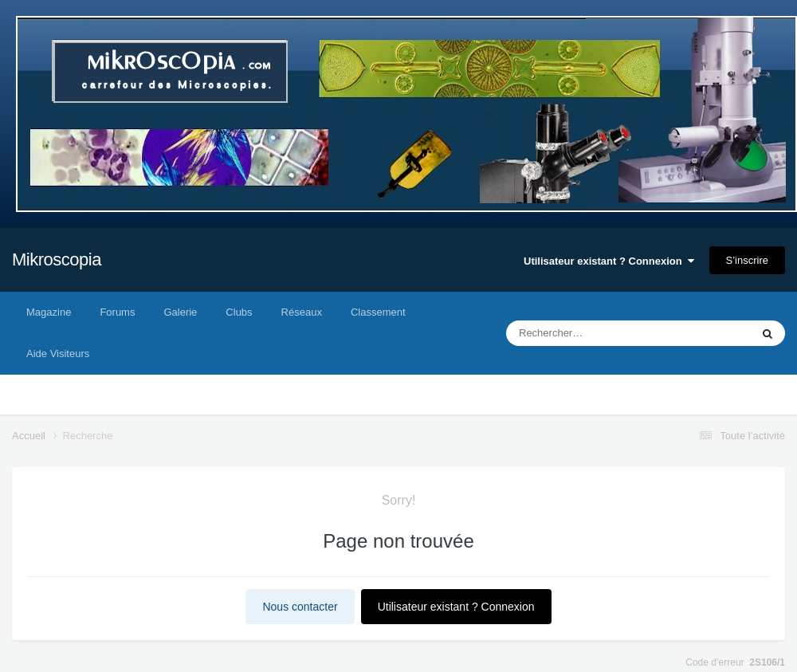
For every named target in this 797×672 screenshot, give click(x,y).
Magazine (49, 312)
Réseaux (302, 312)
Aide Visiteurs (58, 354)
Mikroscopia (57, 259)
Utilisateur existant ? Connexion (609, 261)
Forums (117, 312)
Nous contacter (300, 607)
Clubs (239, 312)
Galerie (180, 312)
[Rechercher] (585, 333)
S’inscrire (747, 260)
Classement (378, 312)
